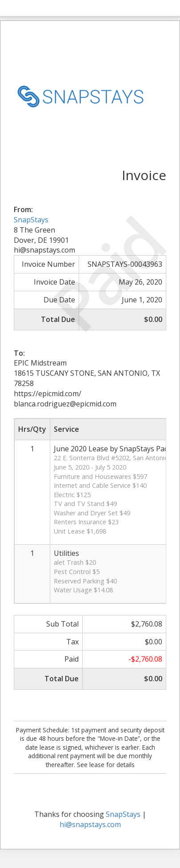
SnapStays (31, 220)
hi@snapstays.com (90, 824)
